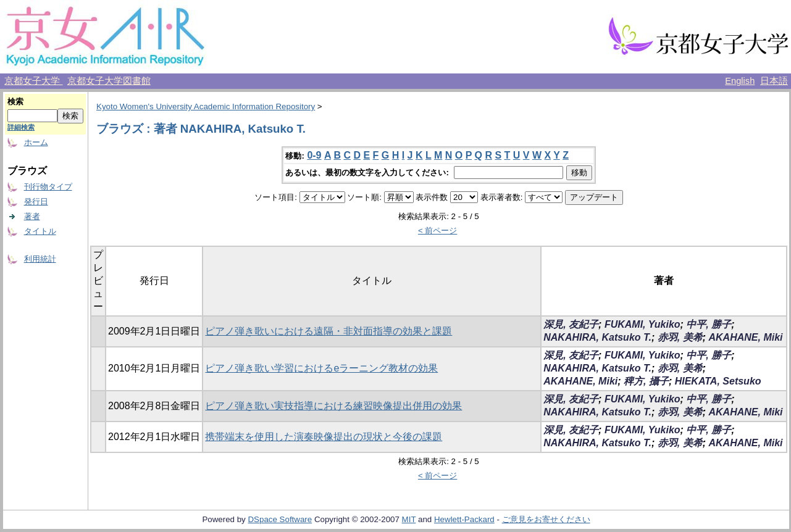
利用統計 (40, 259)
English (740, 81)
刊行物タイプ (48, 187)
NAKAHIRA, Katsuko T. (597, 337)
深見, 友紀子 (571, 324)
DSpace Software (280, 519)
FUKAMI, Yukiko (642, 324)
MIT (409, 519)
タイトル (40, 231)
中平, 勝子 (709, 324)
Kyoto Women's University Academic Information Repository (206, 106)
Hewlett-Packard (464, 519)
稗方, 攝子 (646, 381)
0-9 (314, 155)
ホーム (36, 142)
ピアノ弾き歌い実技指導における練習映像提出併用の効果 (333, 406)
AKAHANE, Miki (746, 337)
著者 (32, 216)
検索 (15, 102)
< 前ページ (438, 231)
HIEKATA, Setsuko (718, 381)
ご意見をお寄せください (546, 519)
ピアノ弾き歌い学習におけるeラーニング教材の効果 (321, 368)
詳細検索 (21, 127)
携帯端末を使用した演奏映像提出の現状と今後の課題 (324, 437)
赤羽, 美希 (680, 337)
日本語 (774, 81)
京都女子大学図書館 (109, 81)
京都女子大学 (33, 81)
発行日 (36, 202)
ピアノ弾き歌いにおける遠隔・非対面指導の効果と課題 (329, 331)
